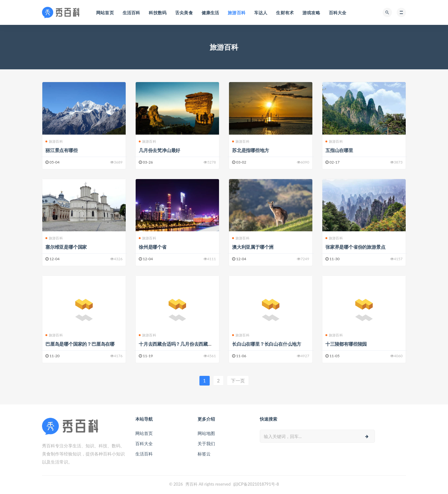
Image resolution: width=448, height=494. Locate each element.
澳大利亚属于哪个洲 (253, 247)
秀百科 (191, 484)
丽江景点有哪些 (62, 150)
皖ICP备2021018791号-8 (256, 484)
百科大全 (144, 443)
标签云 (204, 454)
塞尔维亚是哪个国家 (66, 247)
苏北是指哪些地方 (250, 150)
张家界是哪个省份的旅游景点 (355, 247)
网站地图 (206, 433)
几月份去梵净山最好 (159, 150)
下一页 (238, 381)
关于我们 (206, 443)
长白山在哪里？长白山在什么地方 (267, 344)
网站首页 (144, 433)
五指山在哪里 (339, 150)
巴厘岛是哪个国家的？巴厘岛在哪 (80, 344)
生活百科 (144, 454)
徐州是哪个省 (153, 247)
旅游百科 (56, 141)
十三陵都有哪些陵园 (346, 344)
